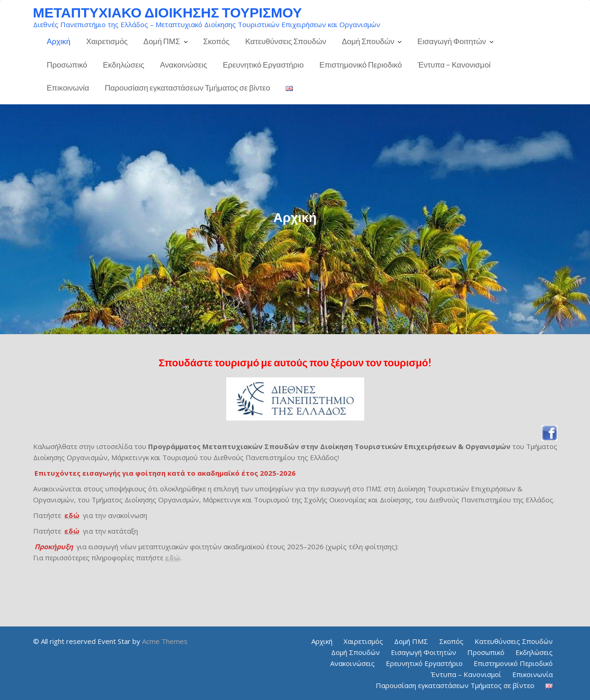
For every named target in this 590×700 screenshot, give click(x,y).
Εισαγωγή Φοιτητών (451, 41)
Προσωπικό (67, 65)
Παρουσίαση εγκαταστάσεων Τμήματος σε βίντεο (188, 88)
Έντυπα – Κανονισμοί (454, 65)
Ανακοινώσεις (184, 65)
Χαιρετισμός (107, 41)
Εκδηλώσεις (124, 65)
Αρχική (59, 41)
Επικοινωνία (68, 88)
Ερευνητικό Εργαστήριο (263, 65)
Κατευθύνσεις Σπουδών (286, 41)
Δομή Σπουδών (368, 41)
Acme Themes (165, 641)
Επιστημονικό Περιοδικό (361, 65)
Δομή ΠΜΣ (162, 41)
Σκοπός (216, 41)
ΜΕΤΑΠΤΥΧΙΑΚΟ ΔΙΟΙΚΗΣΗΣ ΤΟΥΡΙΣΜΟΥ (168, 12)
